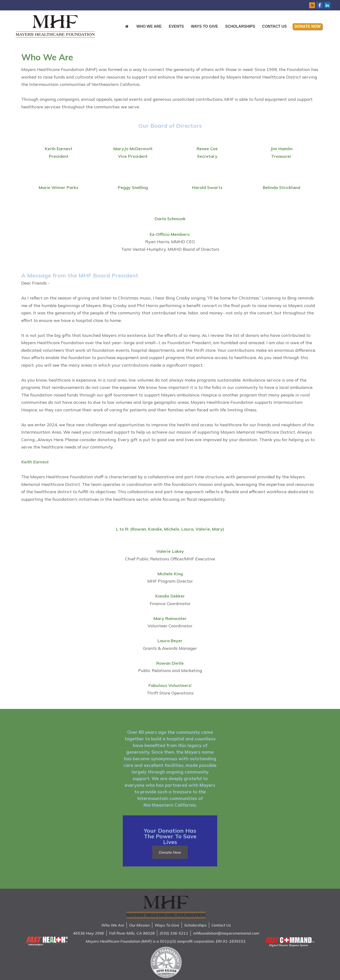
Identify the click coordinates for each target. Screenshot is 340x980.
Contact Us (275, 26)
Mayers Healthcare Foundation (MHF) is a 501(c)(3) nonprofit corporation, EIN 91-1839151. (166, 941)
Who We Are (149, 26)
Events (176, 26)
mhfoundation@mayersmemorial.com (226, 933)
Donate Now (307, 26)
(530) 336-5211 (174, 933)
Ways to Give (205, 26)
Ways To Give (167, 925)
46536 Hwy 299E (89, 933)
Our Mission (139, 925)
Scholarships (240, 26)
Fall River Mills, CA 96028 (132, 933)
